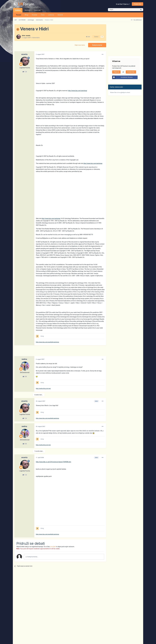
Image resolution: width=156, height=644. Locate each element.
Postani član (137, 4)
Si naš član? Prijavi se (123, 4)
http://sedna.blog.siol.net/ (43, 389)
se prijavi (53, 547)
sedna (24, 359)
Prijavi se (116, 72)
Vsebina (18, 11)
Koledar (35, 15)
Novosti (27, 10)
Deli (88, 37)
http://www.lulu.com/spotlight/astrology (47, 342)
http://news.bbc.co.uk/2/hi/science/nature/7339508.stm (54, 462)
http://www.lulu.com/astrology (78, 91)
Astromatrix (36, 38)
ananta (28, 36)
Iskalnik (60, 15)
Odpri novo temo (80, 45)
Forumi (19, 15)
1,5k (25, 72)
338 (25, 377)
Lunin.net (37, 10)
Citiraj (42, 336)
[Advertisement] (51, 352)
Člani (43, 15)
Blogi (27, 15)
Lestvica (51, 15)
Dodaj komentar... (32, 557)
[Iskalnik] (119, 10)
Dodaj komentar (97, 45)
